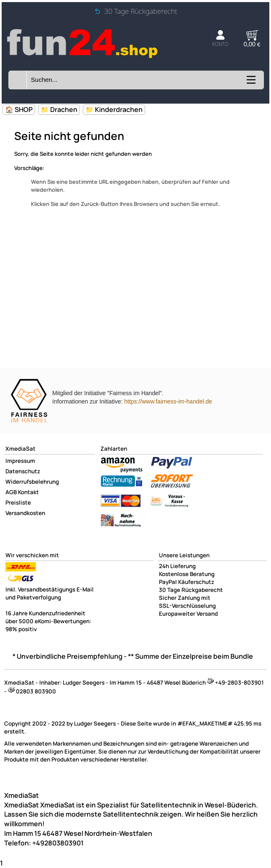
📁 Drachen (59, 109)
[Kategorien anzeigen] (251, 83)
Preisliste (18, 503)
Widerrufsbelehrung (32, 482)
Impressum (20, 461)
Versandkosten (25, 513)
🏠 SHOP (19, 109)
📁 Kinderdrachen (114, 109)
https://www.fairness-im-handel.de (168, 401)
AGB (11, 492)
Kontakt (28, 492)
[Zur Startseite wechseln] (83, 57)
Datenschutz (23, 471)
